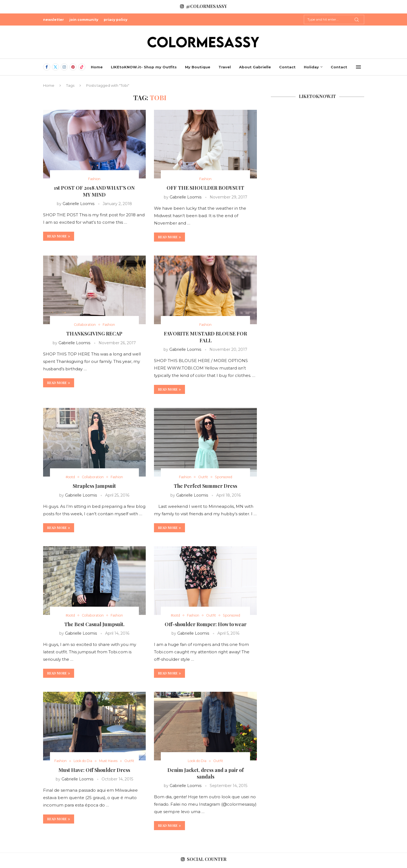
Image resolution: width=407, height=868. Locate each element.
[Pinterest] (73, 67)
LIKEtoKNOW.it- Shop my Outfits (144, 67)
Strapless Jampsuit (94, 487)
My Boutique (198, 67)
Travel (225, 67)
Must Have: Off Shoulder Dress (94, 777)
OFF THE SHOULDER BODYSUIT (205, 188)
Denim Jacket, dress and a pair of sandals (206, 775)
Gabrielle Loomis (78, 204)
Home (97, 67)
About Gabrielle (255, 67)
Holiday (311, 67)
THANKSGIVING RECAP (94, 334)
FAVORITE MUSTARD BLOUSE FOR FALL (205, 337)
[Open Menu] (358, 67)
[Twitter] (55, 67)
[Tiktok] (82, 67)
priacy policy (116, 20)
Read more (59, 236)
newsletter (54, 20)
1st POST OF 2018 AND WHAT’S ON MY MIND (94, 192)
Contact (287, 67)
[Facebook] (47, 67)
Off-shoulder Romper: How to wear (206, 626)
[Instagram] (64, 67)
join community (84, 20)
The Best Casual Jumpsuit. (94, 626)
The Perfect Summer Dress (205, 487)
